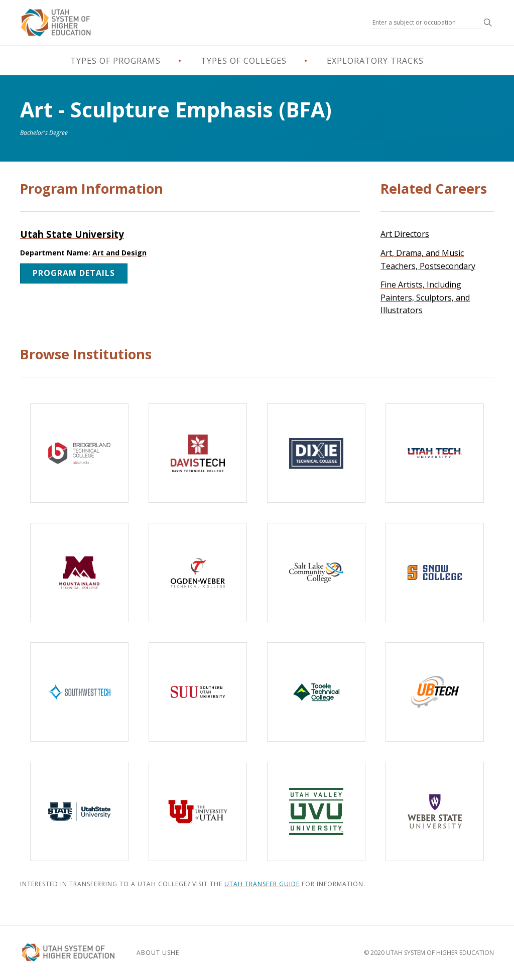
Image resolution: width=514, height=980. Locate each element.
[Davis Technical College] (198, 453)
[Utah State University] (79, 811)
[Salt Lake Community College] (316, 573)
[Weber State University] (435, 811)
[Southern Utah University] (198, 692)
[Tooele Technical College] (316, 692)
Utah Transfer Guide (262, 884)
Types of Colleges (244, 61)
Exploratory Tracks (375, 61)
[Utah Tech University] (435, 453)
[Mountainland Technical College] (79, 573)
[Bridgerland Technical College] (79, 453)
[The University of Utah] (198, 811)
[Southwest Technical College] (79, 692)
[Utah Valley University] (316, 811)
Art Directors (405, 234)
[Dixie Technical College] (316, 453)
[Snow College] (435, 573)
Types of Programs (115, 61)
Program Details (74, 273)
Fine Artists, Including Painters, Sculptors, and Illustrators (425, 297)
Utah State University (72, 234)
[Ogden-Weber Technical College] (198, 573)
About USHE (158, 953)
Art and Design (119, 253)
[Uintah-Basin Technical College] (435, 692)
